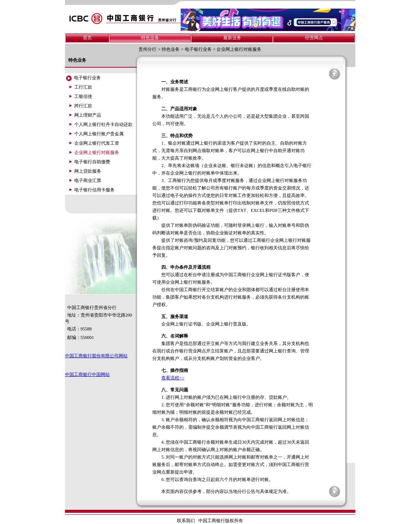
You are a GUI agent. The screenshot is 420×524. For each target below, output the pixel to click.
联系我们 (186, 521)
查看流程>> (173, 378)
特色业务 (150, 38)
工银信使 (83, 96)
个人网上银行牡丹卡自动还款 (103, 124)
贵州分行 (147, 49)
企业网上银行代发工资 (97, 143)
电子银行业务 (198, 49)
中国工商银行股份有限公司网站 (96, 356)
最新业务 (232, 38)
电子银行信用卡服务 (94, 190)
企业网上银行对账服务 (239, 49)
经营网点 (314, 38)
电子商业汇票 (88, 181)
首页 (87, 38)
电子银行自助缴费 (92, 162)
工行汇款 (83, 87)
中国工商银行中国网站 (87, 374)
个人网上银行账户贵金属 (99, 134)
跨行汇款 (83, 106)
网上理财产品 (88, 115)
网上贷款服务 (88, 171)
